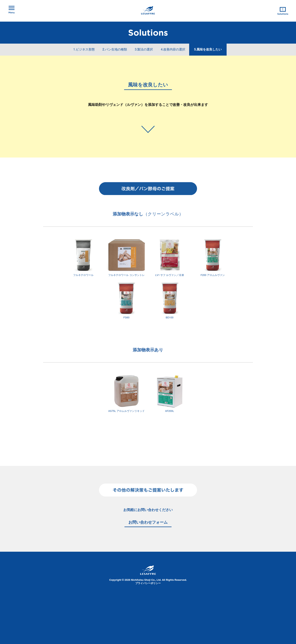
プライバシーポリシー (148, 583)
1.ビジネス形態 (84, 49)
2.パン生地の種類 (115, 49)
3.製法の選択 (144, 49)
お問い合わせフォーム (148, 522)
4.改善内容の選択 (173, 49)
